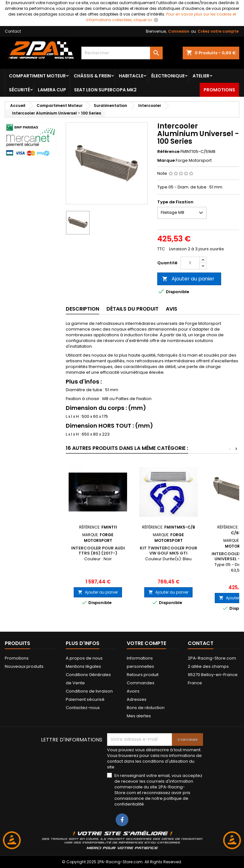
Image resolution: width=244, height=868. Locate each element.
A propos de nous (84, 658)
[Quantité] (190, 263)
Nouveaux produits (24, 666)
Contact (13, 31)
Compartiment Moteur (37, 76)
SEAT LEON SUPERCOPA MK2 (105, 90)
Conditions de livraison (89, 691)
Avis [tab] (172, 309)
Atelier (201, 76)
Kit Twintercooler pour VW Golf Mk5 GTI (169, 551)
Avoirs (133, 691)
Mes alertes (139, 716)
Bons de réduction (146, 708)
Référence (168, 152)
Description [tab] (82, 309)
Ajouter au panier (188, 279)
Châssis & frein (92, 76)
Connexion (179, 31)
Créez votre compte (218, 31)
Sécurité (19, 90)
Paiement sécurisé (85, 699)
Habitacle (131, 76)
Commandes (141, 683)
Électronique (168, 76)
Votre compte (146, 643)
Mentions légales (83, 666)
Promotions (219, 90)
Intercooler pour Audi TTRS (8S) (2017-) (98, 551)
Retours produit (143, 675)
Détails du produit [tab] (132, 309)
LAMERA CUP (52, 90)
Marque (166, 161)
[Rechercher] (122, 53)
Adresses (137, 699)
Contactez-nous (83, 708)
